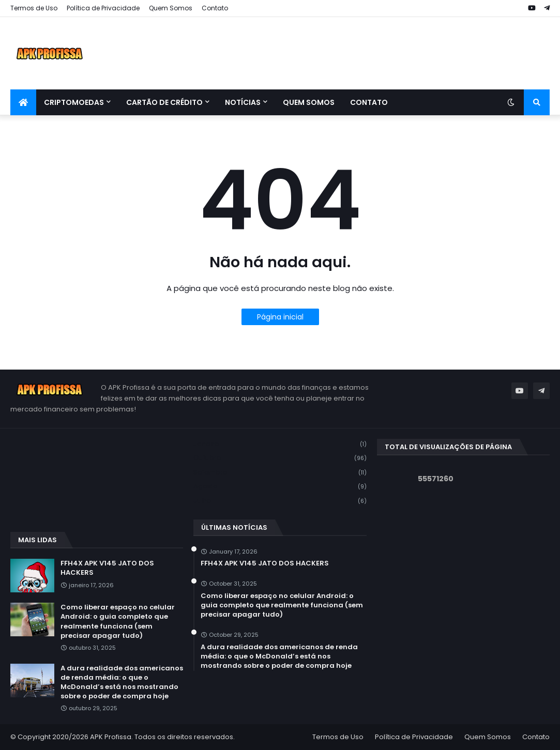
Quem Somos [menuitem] (309, 102)
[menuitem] (23, 102)
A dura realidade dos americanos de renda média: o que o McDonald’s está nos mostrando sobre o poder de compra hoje (122, 683)
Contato (215, 8)
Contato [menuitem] (369, 102)
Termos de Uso (34, 8)
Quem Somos (171, 8)
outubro (280, 458)
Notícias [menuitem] (243, 102)
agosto (280, 487)
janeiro (280, 444)
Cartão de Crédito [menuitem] (164, 102)
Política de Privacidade (103, 8)
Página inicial (280, 317)
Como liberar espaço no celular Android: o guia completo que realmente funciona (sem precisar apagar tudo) (118, 622)
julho (280, 501)
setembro (280, 473)
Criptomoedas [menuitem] (74, 102)
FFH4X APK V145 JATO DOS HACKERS (107, 568)
